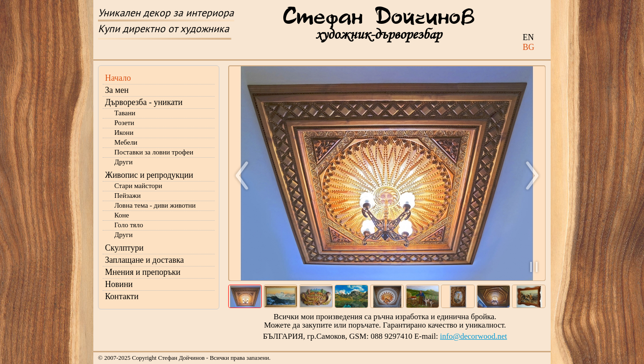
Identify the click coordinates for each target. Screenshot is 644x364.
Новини (119, 284)
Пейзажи (128, 196)
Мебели (126, 142)
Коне (122, 215)
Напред (528, 175)
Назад (246, 175)
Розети (124, 123)
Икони (124, 133)
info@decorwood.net (474, 336)
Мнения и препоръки (143, 272)
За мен (117, 90)
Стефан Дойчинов (379, 17)
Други (123, 162)
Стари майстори (138, 186)
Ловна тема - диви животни (155, 205)
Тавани (125, 113)
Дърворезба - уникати (144, 102)
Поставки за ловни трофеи (154, 152)
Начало (118, 78)
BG (528, 47)
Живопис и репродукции (149, 175)
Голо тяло (129, 225)
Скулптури (124, 248)
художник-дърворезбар (378, 34)
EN (528, 37)
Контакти (122, 296)
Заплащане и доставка (144, 260)
